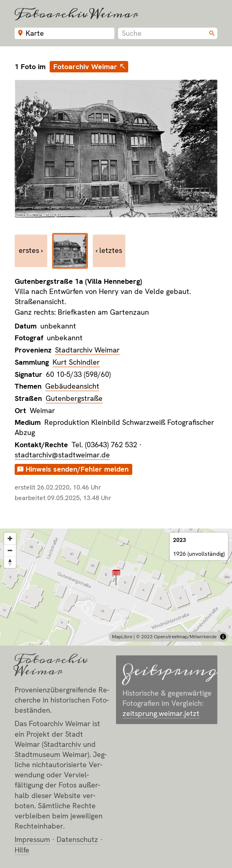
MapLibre (122, 637)
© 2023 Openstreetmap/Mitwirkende (176, 637)
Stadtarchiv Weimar (87, 350)
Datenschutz (77, 839)
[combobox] (168, 33)
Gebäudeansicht (72, 386)
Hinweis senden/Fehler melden (77, 469)
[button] (116, 577)
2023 (179, 540)
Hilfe (22, 850)
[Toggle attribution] (223, 637)
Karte (35, 33)
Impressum (32, 839)
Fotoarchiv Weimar (77, 14)
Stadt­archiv (62, 744)
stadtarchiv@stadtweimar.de (62, 455)
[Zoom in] (10, 538)
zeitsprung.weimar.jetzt (161, 713)
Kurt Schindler (76, 362)
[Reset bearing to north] (10, 562)
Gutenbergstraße (74, 398)
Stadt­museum (37, 754)
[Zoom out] (10, 550)
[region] (116, 587)
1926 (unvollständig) (199, 554)
